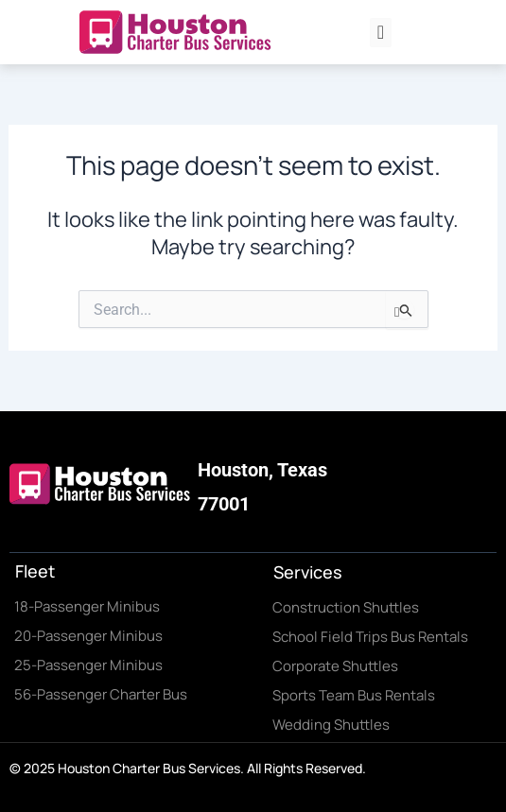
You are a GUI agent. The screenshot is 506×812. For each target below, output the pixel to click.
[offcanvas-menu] (381, 33)
